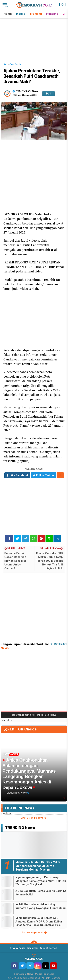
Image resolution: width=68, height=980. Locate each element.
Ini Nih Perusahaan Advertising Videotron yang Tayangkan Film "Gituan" (41, 906)
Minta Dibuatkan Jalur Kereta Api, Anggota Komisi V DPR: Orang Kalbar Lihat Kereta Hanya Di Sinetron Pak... (39, 921)
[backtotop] (34, 944)
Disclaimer (32, 948)
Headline (52, 14)
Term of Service (48, 948)
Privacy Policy (18, 948)
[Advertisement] (34, 36)
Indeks (21, 14)
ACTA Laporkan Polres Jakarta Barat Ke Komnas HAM (41, 893)
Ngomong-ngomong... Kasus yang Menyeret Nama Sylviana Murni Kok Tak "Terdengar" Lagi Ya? (41, 881)
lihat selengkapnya (34, 818)
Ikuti (49, 94)
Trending (36, 14)
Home (8, 14)
